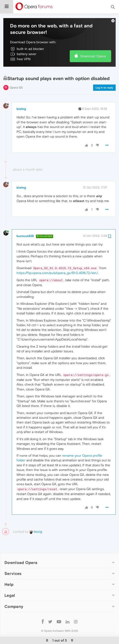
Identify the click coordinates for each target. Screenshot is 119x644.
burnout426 (25, 222)
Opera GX (16, 74)
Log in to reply (104, 74)
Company (14, 593)
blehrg (21, 95)
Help (9, 571)
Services (13, 560)
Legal (10, 582)
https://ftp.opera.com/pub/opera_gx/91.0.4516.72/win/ (57, 259)
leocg (36, 518)
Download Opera (93, 42)
